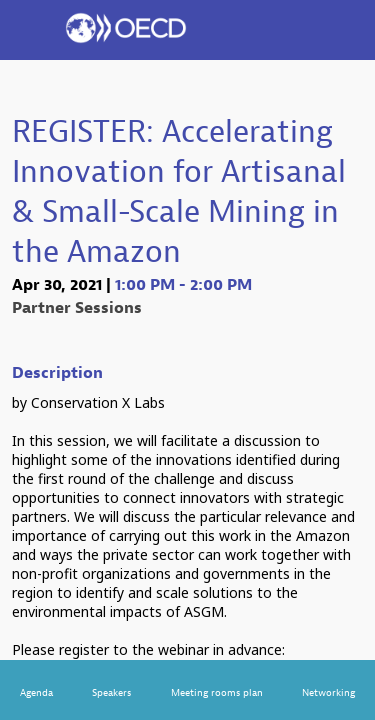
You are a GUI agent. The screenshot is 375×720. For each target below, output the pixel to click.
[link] (36, 690)
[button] (30, 30)
